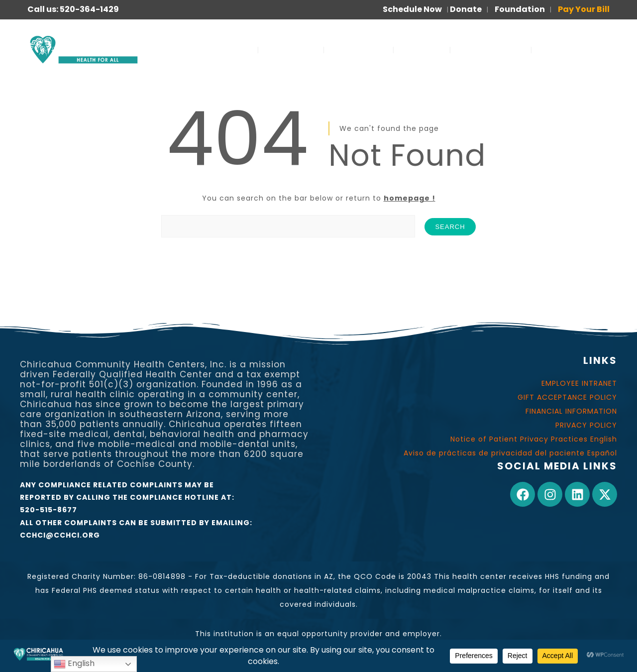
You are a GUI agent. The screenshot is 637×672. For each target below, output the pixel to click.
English (74, 664)
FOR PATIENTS (491, 50)
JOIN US (422, 50)
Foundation (520, 9)
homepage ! (410, 198)
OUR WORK (359, 50)
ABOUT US (291, 50)
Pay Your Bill (584, 9)
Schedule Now (412, 9)
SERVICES (227, 50)
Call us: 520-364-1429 (73, 9)
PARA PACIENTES (577, 50)
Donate (466, 9)
